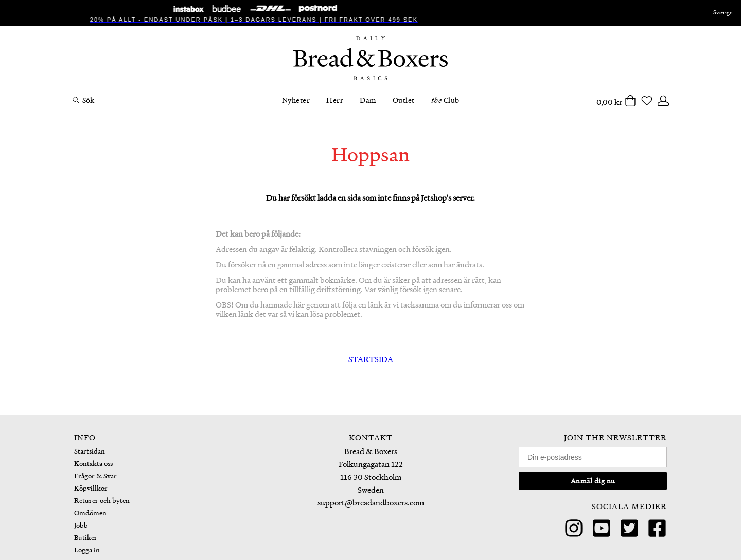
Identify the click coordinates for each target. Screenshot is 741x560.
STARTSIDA (371, 359)
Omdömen (90, 512)
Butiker (86, 537)
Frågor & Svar (95, 475)
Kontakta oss (93, 463)
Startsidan (90, 451)
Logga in (87, 549)
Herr (335, 100)
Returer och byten (102, 500)
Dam (368, 100)
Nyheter (296, 100)
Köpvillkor (91, 488)
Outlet (404, 100)
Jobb (81, 525)
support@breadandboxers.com (371, 502)
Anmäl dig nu (593, 481)
